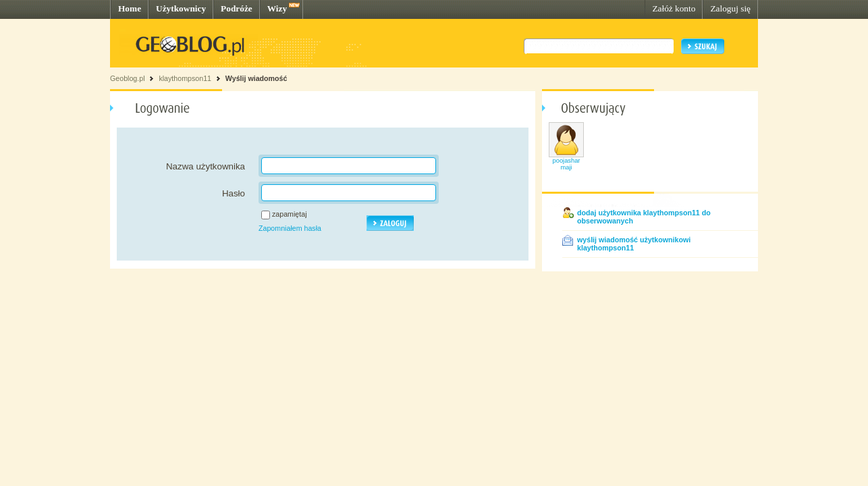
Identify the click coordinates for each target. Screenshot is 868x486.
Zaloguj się (730, 8)
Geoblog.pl (128, 78)
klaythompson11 (185, 78)
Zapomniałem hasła (290, 228)
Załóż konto (674, 8)
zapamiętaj (290, 214)
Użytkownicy (181, 8)
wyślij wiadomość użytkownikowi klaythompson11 (634, 244)
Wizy (277, 8)
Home (130, 8)
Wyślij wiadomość (256, 78)
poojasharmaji (567, 164)
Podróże (237, 8)
